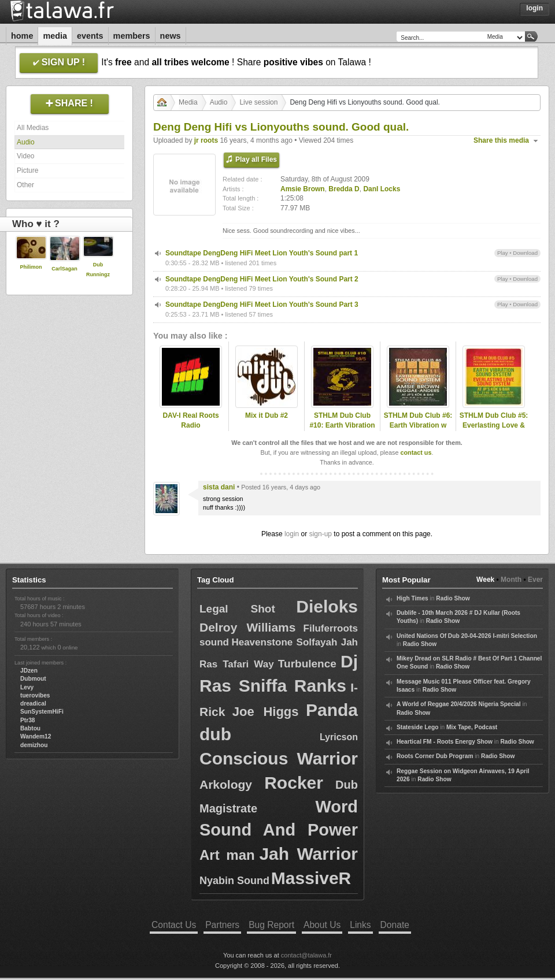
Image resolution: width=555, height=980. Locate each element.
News (171, 36)
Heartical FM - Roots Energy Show (445, 742)
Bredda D (344, 189)
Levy (27, 687)
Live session (258, 102)
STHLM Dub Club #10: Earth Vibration (342, 420)
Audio (26, 142)
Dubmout (33, 679)
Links (360, 925)
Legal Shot (237, 609)
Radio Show (453, 598)
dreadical (33, 704)
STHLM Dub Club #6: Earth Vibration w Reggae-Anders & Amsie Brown (418, 430)
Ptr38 (27, 720)
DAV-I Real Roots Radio (190, 420)
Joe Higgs (266, 712)
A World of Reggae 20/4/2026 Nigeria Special (459, 704)
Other (25, 185)
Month (511, 580)
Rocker (294, 783)
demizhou (34, 745)
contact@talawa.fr (306, 955)
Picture (27, 170)
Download (525, 253)
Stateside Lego (417, 727)
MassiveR (311, 878)
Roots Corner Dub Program (435, 756)
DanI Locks (382, 189)
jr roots (206, 140)
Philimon (31, 267)
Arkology (226, 784)
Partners (222, 925)
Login (534, 8)
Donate (395, 925)
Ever (535, 580)
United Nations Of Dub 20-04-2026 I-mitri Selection (467, 636)
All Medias (33, 128)
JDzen (29, 671)
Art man (227, 855)
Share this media (501, 140)
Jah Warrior (308, 854)
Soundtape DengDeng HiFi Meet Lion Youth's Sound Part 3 (262, 305)
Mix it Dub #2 (267, 415)
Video (25, 156)
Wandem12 (36, 736)
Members (132, 36)
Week (485, 580)
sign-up (321, 534)
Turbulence (307, 664)
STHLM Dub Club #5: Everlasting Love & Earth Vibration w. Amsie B (494, 430)
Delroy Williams (247, 627)
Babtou (30, 728)
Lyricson (339, 737)
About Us (322, 925)
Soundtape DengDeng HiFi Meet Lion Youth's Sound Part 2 (262, 279)
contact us (416, 452)
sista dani (219, 487)
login (292, 534)
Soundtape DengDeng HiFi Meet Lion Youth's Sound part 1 (262, 253)
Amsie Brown (303, 189)
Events (90, 36)
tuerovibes (35, 695)
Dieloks (327, 606)
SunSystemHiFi (42, 712)
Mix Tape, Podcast (472, 727)
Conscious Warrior (279, 758)
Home (22, 36)
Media (55, 36)
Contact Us (174, 925)
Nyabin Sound (234, 881)
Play (503, 253)
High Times (412, 598)
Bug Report (271, 925)
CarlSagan (64, 269)
